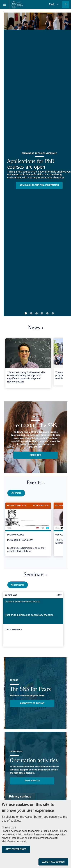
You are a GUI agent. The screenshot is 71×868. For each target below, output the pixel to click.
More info (36, 455)
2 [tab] (31, 314)
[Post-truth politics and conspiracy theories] (33, 618)
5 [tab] (47, 314)
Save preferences (16, 849)
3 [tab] (36, 314)
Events (36, 483)
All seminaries (18, 583)
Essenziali (10, 828)
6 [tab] (53, 314)
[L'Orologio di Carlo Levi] (28, 529)
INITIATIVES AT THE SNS (32, 702)
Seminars (36, 574)
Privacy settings (20, 797)
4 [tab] (42, 314)
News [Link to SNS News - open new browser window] (36, 328)
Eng (52, 4)
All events (16, 493)
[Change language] (57, 4)
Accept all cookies (53, 862)
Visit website (32, 779)
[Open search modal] (66, 4)
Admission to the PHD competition (39, 185)
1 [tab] (26, 314)
